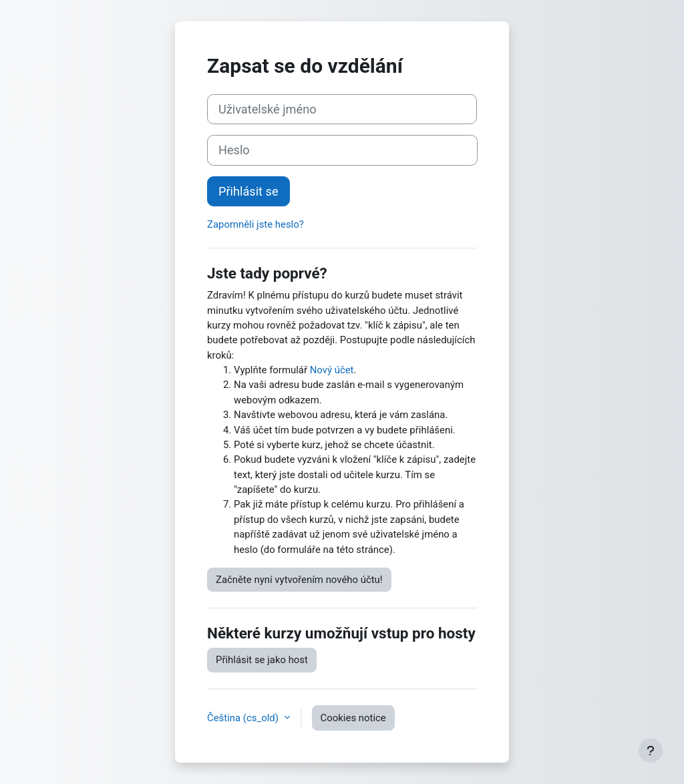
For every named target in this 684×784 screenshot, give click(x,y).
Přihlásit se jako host (262, 660)
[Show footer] (651, 751)
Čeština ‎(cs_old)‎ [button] (244, 718)
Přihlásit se (248, 191)
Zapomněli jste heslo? (255, 224)
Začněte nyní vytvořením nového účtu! (299, 580)
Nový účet (332, 370)
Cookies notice (353, 718)
